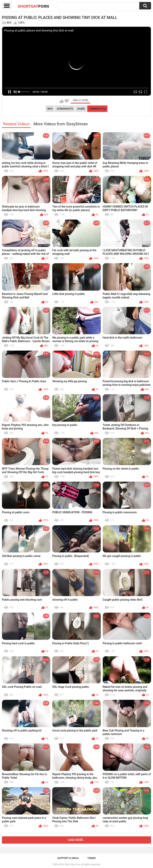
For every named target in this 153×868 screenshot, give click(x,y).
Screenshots (65, 109)
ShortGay (33, 6)
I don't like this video (67, 101)
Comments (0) (97, 109)
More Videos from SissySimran (61, 124)
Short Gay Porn (72, 864)
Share (81, 109)
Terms (91, 858)
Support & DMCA (68, 858)
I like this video (62, 101)
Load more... (76, 840)
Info (50, 109)
